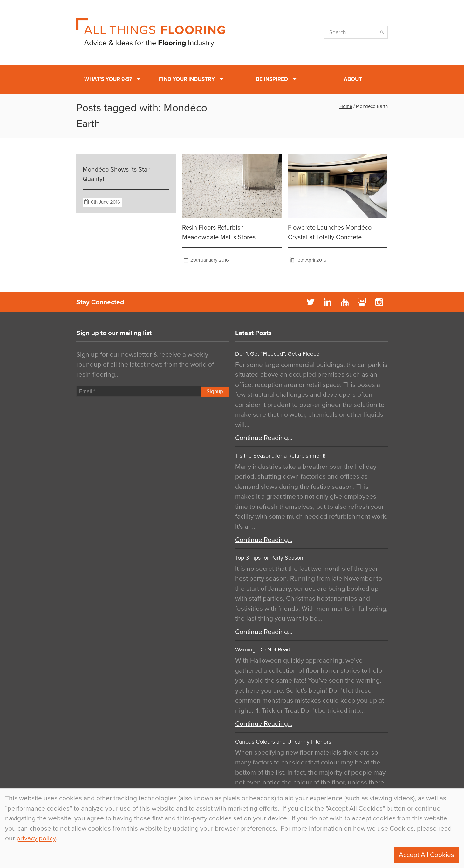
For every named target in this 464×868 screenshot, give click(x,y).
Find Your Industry (187, 79)
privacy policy (36, 838)
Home (346, 106)
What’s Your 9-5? (108, 79)
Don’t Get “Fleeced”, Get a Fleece (277, 354)
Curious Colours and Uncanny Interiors (283, 742)
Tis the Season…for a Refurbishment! (280, 456)
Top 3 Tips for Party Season (269, 558)
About (353, 79)
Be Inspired (272, 79)
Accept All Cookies (426, 855)
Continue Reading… (264, 438)
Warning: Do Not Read (263, 649)
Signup (215, 391)
